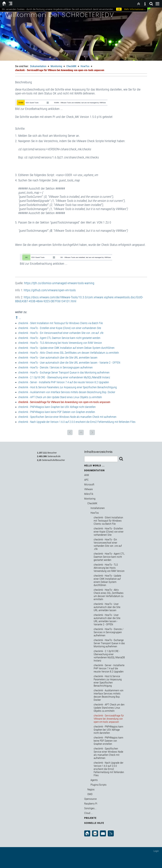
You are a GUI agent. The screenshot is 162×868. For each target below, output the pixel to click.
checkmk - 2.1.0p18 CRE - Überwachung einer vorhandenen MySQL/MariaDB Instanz (64, 377)
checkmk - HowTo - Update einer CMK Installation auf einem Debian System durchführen (66, 348)
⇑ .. (18, 318)
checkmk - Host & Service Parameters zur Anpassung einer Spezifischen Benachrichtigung (67, 387)
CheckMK (71, 66)
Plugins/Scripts (99, 785)
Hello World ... (94, 466)
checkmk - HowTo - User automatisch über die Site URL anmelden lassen (58, 358)
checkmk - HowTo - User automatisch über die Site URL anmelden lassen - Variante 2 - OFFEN (69, 363)
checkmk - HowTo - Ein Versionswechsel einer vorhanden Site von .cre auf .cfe (61, 333)
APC (86, 480)
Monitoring (56, 66)
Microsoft (89, 484)
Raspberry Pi (91, 804)
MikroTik (89, 494)
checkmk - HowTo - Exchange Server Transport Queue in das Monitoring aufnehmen (64, 372)
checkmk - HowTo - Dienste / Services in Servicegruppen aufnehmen (55, 367)
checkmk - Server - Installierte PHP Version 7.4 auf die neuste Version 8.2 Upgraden (64, 382)
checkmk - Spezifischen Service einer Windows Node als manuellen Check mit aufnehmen (67, 417)
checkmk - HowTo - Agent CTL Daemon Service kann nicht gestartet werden (59, 338)
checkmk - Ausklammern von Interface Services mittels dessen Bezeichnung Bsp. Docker (67, 392)
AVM (87, 475)
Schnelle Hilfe (94, 823)
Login (156, 851)
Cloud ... (88, 813)
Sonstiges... (90, 808)
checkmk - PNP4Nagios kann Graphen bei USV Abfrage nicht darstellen (57, 407)
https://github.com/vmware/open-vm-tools (50, 290)
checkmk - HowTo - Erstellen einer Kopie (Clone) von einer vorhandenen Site (60, 328)
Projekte (90, 818)
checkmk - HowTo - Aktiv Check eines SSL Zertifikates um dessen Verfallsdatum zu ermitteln (69, 353)
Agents (94, 780)
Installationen (98, 508)
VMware (88, 489)
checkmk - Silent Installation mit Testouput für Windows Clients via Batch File (60, 323)
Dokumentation (38, 66)
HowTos (85, 66)
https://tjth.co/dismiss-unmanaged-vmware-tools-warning (59, 283)
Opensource (90, 799)
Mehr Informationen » (135, 9)
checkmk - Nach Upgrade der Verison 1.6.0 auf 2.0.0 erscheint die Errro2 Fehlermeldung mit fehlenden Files (77, 422)
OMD (90, 794)
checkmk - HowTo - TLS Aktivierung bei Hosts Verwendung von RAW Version (60, 343)
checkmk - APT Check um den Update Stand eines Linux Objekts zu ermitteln (60, 397)
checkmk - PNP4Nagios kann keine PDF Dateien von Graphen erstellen (57, 412)
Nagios (91, 789)
